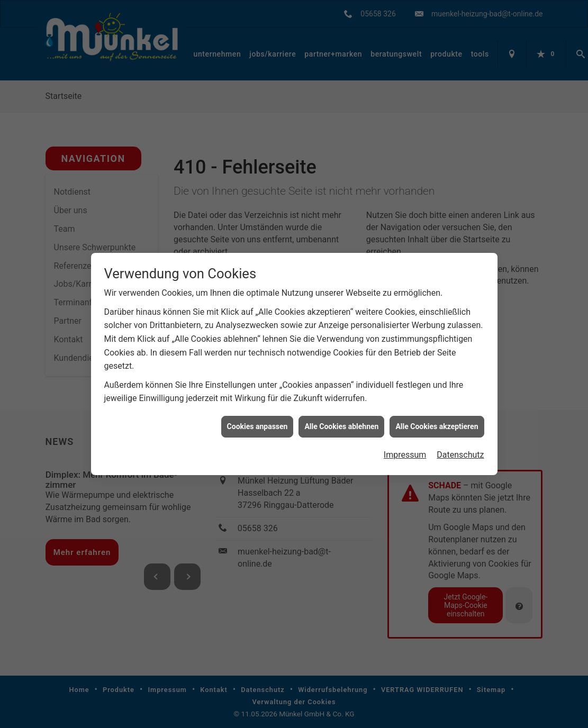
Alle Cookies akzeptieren (437, 420)
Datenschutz (460, 448)
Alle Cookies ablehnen (341, 420)
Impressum (405, 448)
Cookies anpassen (257, 420)
